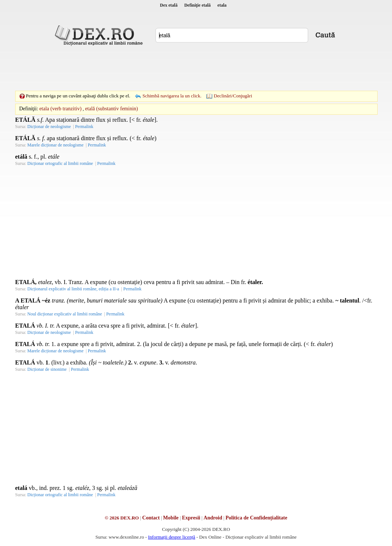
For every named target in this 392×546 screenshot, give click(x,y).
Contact (151, 518)
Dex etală (169, 5)
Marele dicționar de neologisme (55, 145)
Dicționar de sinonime (47, 369)
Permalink (84, 127)
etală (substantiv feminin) (112, 109)
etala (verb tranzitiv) (61, 109)
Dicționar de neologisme (49, 127)
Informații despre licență (172, 537)
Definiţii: (29, 109)
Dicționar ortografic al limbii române (60, 163)
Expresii (191, 518)
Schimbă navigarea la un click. (172, 96)
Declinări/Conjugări (233, 96)
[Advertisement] (196, 68)
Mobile (171, 518)
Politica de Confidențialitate (256, 518)
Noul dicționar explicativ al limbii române (65, 314)
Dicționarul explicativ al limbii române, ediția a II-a (73, 289)
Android (213, 518)
